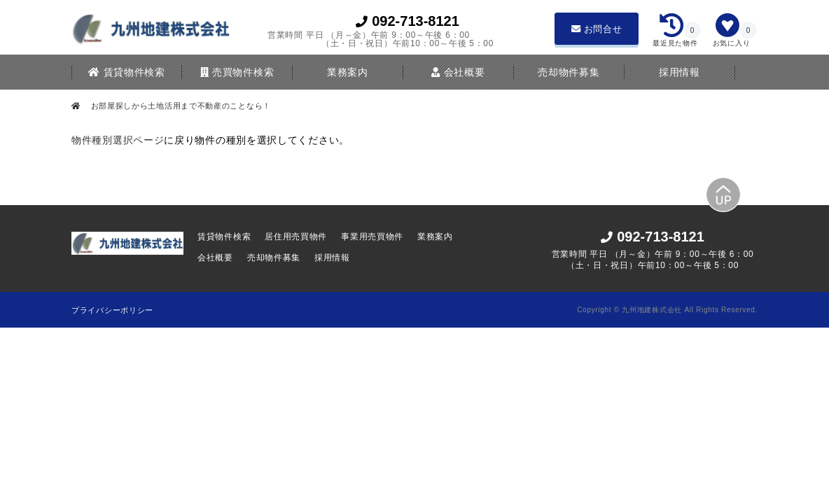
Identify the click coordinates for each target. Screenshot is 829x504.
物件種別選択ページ (118, 140)
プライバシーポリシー (112, 310)
